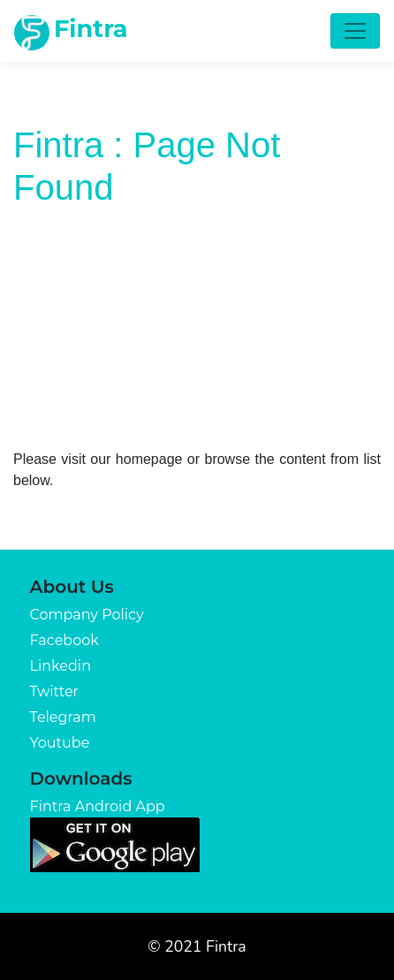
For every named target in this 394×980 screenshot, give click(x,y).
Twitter (54, 691)
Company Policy (87, 615)
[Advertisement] (197, 326)
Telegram (63, 717)
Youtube (60, 743)
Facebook (64, 640)
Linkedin (61, 666)
